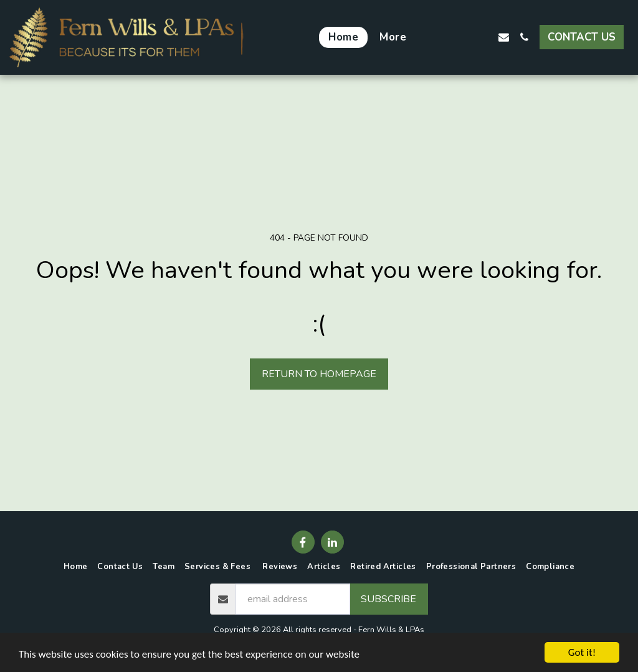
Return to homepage (319, 374)
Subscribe (388, 599)
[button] (442, 37)
